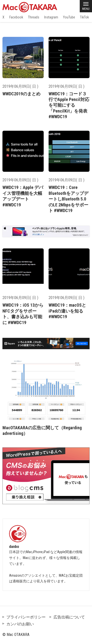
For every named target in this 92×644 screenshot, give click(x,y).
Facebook (16, 17)
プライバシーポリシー (26, 617)
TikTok (84, 17)
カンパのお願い (20, 624)
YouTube (69, 17)
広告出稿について (69, 617)
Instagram (51, 17)
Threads (34, 17)
